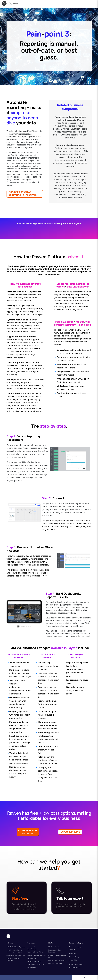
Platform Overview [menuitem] (55, 947)
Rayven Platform (18, 152)
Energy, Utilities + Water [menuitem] (35, 952)
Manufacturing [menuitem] (33, 958)
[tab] (21, 626)
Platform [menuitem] (51, 943)
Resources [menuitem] (73, 954)
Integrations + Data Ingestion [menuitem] (55, 951)
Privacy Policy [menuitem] (74, 957)
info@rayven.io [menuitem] (74, 967)
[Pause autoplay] (18, 626)
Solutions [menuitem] (10, 943)
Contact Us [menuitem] (73, 960)
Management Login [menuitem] (76, 964)
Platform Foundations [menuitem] (56, 963)
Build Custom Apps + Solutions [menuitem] (14, 959)
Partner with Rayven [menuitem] (76, 943)
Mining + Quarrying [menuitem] (34, 961)
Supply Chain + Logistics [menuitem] (36, 964)
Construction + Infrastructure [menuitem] (33, 948)
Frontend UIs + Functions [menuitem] (57, 960)
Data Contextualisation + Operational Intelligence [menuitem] (15, 951)
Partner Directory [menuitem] (75, 947)
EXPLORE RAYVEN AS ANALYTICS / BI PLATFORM (23, 194)
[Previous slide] (10, 614)
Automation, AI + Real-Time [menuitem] (16, 955)
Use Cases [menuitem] (31, 943)
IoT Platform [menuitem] (32, 968)
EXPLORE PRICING (70, 832)
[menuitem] (79, 963)
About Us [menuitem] (72, 950)
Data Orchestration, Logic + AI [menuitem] (58, 956)
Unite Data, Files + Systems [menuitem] (16, 947)
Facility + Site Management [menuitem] (37, 955)
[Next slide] (39, 614)
